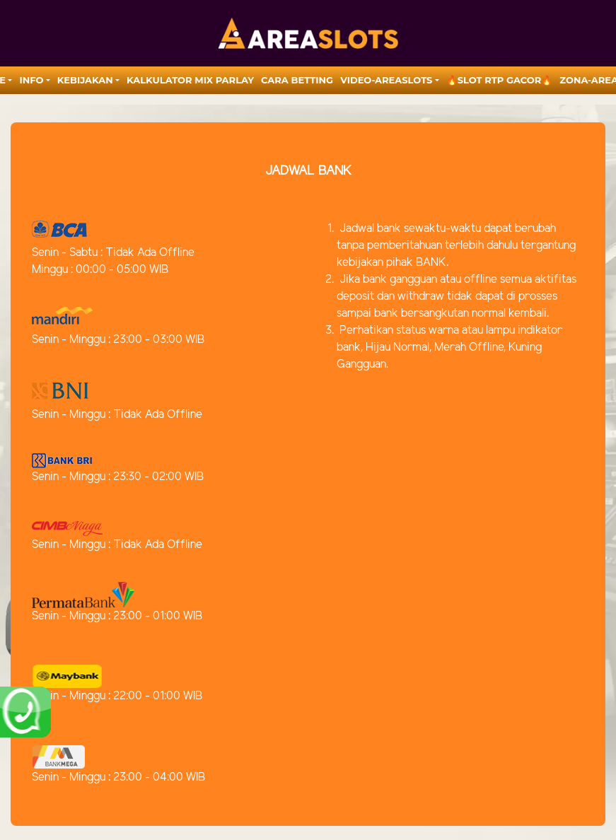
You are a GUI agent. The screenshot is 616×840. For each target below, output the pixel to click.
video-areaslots (386, 80)
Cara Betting (297, 80)
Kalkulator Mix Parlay (190, 80)
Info (31, 80)
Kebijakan (85, 80)
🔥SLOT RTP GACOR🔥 (500, 80)
